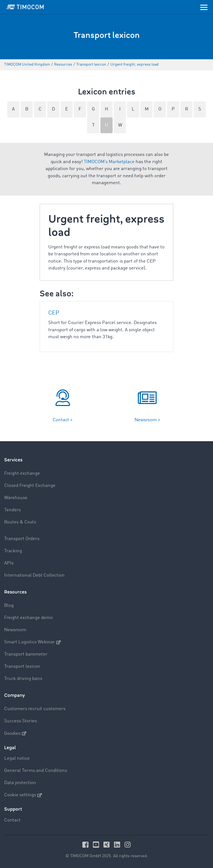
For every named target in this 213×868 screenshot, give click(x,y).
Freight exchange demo (28, 618)
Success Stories (21, 721)
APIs (9, 563)
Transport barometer (26, 654)
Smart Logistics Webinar (32, 642)
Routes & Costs (20, 522)
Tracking (13, 551)
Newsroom (15, 630)
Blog (9, 606)
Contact (12, 820)
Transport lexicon (22, 667)
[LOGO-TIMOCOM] (25, 7)
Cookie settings (23, 795)
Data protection (20, 783)
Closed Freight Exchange (30, 486)
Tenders (12, 510)
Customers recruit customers (35, 709)
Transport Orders (22, 539)
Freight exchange (22, 473)
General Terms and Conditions (36, 771)
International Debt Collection (34, 575)
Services (13, 460)
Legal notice (17, 758)
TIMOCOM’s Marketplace (109, 162)
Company (15, 695)
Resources (15, 592)
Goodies (15, 733)
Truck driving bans (23, 679)
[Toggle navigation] (204, 7)
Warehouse (16, 498)
